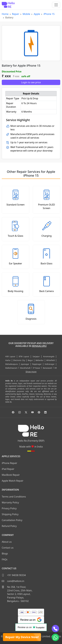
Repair (16, 14)
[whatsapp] (55, 637)
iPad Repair (8, 469)
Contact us (8, 548)
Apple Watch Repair (13, 481)
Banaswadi (47, 368)
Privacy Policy (9, 508)
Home (5, 14)
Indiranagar (50, 364)
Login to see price (31, 82)
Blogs (5, 554)
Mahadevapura (12, 364)
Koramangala (49, 356)
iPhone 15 (49, 14)
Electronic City (19, 360)
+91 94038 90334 (14, 575)
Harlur (8, 360)
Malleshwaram (11, 368)
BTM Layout (24, 356)
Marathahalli (25, 368)
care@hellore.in (13, 581)
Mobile (26, 14)
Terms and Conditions (14, 497)
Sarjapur (36, 356)
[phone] (55, 629)
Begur (30, 360)
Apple (37, 14)
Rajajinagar (37, 364)
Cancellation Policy (12, 520)
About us (7, 542)
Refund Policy (9, 526)
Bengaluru (39, 346)
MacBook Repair (11, 475)
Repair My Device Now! (22, 637)
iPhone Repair (9, 463)
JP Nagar (37, 368)
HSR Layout (10, 356)
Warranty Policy (10, 502)
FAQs (5, 559)
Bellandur (40, 360)
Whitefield (50, 360)
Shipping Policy (10, 514)
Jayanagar (25, 364)
